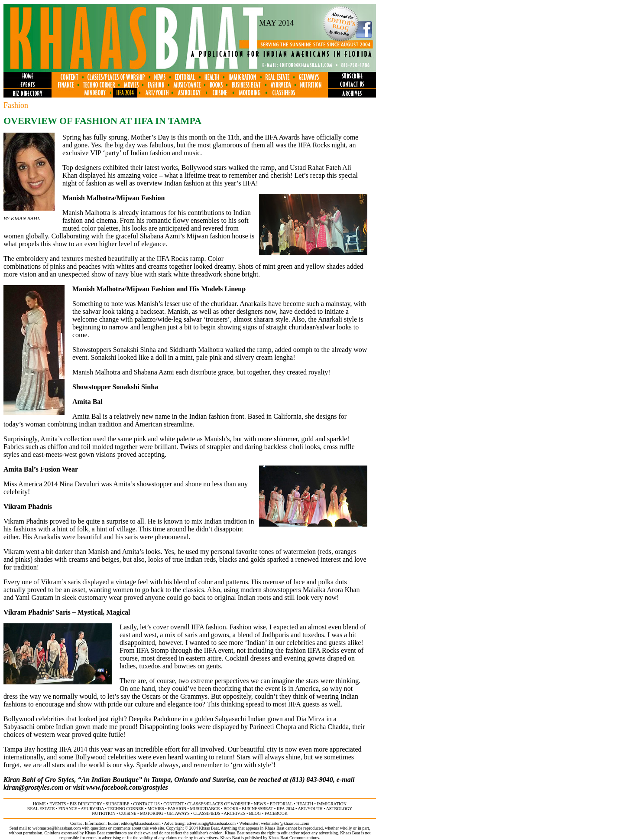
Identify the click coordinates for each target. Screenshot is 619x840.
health (305, 804)
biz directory (86, 804)
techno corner (126, 809)
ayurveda (92, 809)
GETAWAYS (178, 813)
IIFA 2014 (286, 809)
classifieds (207, 813)
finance (68, 809)
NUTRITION (104, 813)
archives (234, 813)
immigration (332, 804)
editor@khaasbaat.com (141, 823)
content (173, 804)
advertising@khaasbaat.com (211, 823)
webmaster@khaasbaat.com (285, 823)
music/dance (205, 809)
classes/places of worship (219, 804)
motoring (152, 813)
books (231, 809)
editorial (281, 804)
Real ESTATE (41, 809)
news (260, 804)
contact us (146, 804)
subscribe (117, 804)
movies (156, 809)
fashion (177, 809)
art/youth (310, 809)
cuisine (128, 813)
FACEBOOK (276, 813)
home (39, 804)
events (58, 804)
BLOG (255, 813)
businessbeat (257, 809)
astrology (339, 809)
